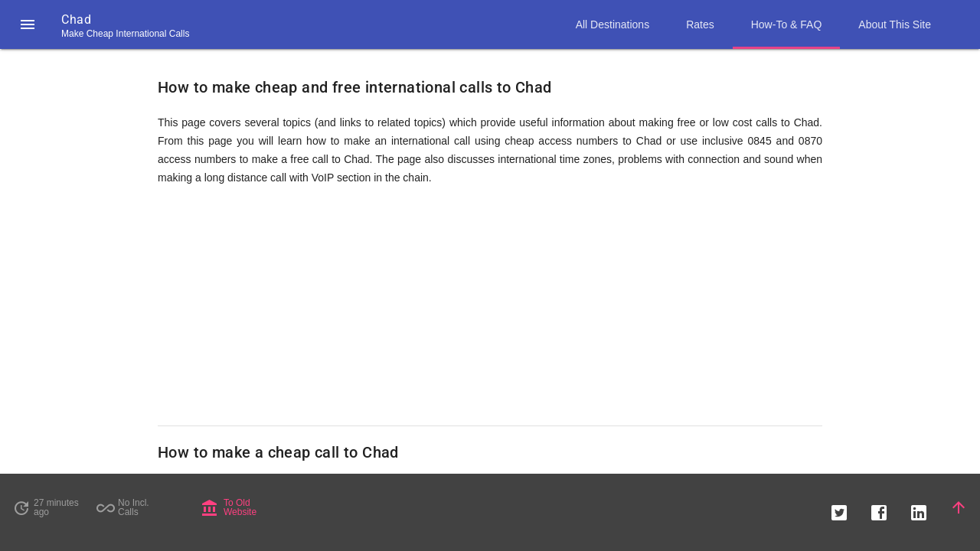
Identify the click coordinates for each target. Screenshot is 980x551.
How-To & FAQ (787, 24)
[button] (28, 24)
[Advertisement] (490, 306)
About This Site (895, 24)
